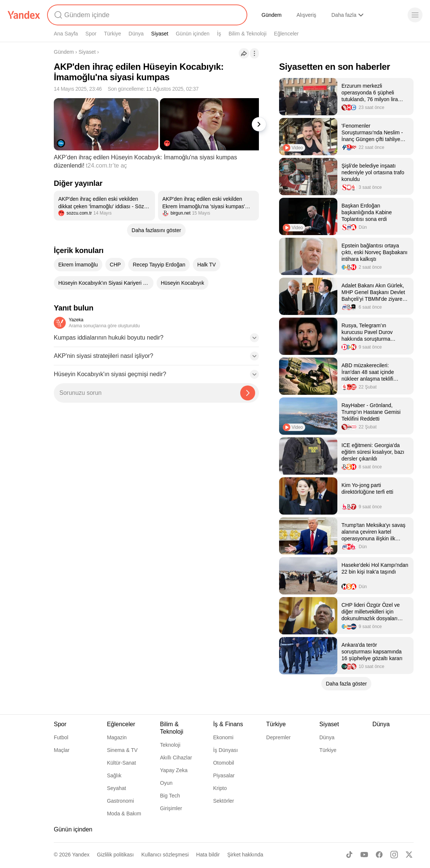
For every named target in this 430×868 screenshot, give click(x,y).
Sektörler (223, 801)
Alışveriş (307, 15)
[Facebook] (379, 855)
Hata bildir (208, 855)
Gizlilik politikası (115, 855)
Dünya (136, 34)
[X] (409, 855)
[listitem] (104, 206)
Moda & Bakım (124, 814)
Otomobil (223, 763)
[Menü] (415, 15)
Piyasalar (224, 775)
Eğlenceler (286, 34)
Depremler (279, 737)
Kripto (220, 788)
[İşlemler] (254, 53)
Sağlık (114, 775)
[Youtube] (364, 855)
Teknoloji (170, 745)
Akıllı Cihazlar (176, 758)
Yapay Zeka (174, 770)
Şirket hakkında (245, 855)
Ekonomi (223, 737)
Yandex (81, 855)
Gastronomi (120, 801)
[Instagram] (394, 855)
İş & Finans (228, 724)
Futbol (61, 737)
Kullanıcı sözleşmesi (165, 855)
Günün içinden (192, 34)
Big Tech (170, 796)
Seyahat (116, 788)
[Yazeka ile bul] (248, 393)
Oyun (166, 783)
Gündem (272, 15)
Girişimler (171, 808)
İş (219, 34)
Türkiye (112, 34)
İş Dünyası (225, 750)
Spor (91, 34)
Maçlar (62, 750)
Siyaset (160, 34)
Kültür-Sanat (121, 763)
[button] (156, 340)
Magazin (117, 737)
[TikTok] (349, 855)
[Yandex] (24, 15)
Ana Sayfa (66, 34)
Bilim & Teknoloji (248, 34)
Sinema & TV (122, 750)
